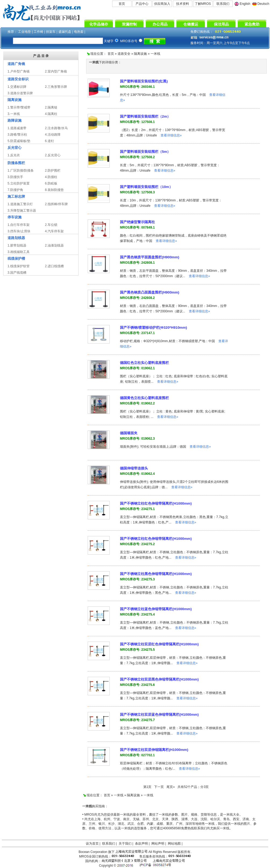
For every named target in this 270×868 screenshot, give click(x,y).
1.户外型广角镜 (19, 71)
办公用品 (160, 24)
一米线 (155, 54)
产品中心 (142, 4)
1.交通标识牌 (17, 87)
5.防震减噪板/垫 (19, 141)
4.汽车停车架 (54, 231)
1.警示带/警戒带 (19, 107)
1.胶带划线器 (17, 245)
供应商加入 (162, 4)
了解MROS (203, 4)
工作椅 (38, 32)
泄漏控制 (129, 24)
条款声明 (141, 844)
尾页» (171, 787)
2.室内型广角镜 (56, 71)
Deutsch (263, 4)
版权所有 (184, 852)
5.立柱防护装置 (19, 183)
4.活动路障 (53, 135)
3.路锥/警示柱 (17, 135)
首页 (122, 4)
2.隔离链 (51, 107)
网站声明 (158, 844)
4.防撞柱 (51, 177)
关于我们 (125, 844)
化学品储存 (99, 24)
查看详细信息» (171, 135)
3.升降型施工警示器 (22, 211)
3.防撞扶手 (15, 177)
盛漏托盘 (65, 32)
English (245, 4)
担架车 (51, 32)
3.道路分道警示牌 (20, 93)
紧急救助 (252, 24)
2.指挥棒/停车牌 (56, 204)
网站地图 (174, 844)
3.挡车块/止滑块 (19, 231)
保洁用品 (221, 24)
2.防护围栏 (53, 171)
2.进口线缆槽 (54, 266)
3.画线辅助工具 (19, 252)
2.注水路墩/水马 (56, 128)
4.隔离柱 (51, 114)
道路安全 (124, 54)
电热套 (79, 32)
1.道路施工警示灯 (20, 204)
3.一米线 (14, 114)
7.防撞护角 (15, 190)
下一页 (159, 787)
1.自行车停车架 (19, 225)
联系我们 (223, 4)
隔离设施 (140, 54)
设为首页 (92, 844)
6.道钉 (49, 141)
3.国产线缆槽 (17, 273)
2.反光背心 (53, 155)
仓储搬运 (191, 24)
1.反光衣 (14, 155)
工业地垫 (24, 32)
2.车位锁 (51, 225)
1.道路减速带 (17, 128)
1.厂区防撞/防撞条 (21, 171)
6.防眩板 (51, 183)
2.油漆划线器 (54, 245)
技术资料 (183, 4)
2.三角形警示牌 (56, 87)
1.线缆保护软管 (19, 266)
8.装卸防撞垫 (54, 190)
